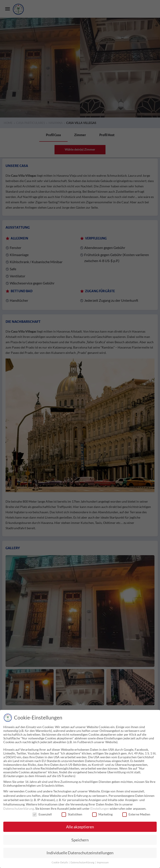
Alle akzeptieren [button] (80, 827)
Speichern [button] (80, 840)
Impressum (103, 862)
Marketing (102, 814)
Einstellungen (100, 808)
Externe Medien (136, 814)
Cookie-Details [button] (60, 862)
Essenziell (42, 814)
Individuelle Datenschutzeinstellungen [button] (80, 853)
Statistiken (72, 814)
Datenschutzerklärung (19, 808)
